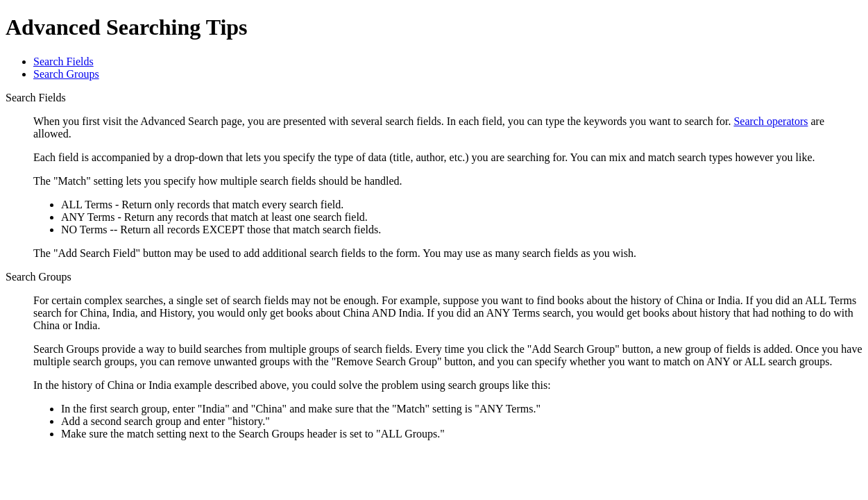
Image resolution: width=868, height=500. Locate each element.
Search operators (771, 121)
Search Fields (63, 61)
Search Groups (66, 74)
